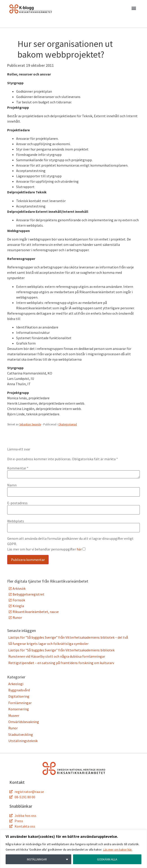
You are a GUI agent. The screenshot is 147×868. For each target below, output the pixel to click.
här (79, 549)
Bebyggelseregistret (28, 594)
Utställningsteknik (23, 741)
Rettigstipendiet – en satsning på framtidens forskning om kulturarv (61, 663)
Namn (12, 485)
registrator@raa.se (29, 792)
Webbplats (16, 521)
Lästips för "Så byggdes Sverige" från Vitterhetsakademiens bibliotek (61, 650)
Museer (14, 715)
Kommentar (18, 468)
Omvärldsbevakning (24, 722)
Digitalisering (19, 696)
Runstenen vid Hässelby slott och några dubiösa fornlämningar (57, 656)
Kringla (18, 606)
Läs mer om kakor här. (118, 849)
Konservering (19, 709)
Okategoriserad (68, 424)
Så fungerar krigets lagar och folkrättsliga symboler (48, 644)
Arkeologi (16, 684)
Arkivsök (19, 588)
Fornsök (19, 600)
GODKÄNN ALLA (107, 859)
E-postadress (17, 503)
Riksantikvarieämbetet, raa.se (36, 612)
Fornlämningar (20, 703)
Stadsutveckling (21, 734)
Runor (17, 617)
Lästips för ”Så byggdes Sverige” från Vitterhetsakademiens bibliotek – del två (68, 637)
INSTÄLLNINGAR (37, 859)
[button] (134, 9)
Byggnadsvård (19, 690)
